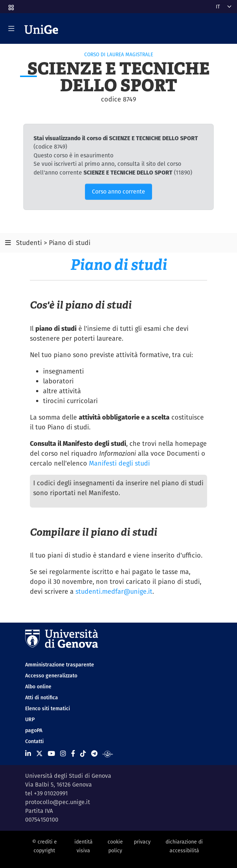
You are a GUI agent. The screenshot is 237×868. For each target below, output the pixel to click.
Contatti (34, 741)
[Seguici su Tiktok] (83, 754)
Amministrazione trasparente (60, 665)
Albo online (38, 687)
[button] (11, 5)
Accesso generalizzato (51, 676)
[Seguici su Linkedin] (28, 754)
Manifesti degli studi (119, 463)
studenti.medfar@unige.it (114, 591)
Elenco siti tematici (48, 708)
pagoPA (34, 730)
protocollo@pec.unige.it (58, 802)
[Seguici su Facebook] (73, 754)
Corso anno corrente (118, 192)
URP (30, 719)
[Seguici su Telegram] (94, 754)
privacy (142, 842)
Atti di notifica (42, 697)
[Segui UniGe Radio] (108, 754)
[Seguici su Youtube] (51, 754)
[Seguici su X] (39, 754)
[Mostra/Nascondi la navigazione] (11, 28)
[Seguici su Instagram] (63, 754)
